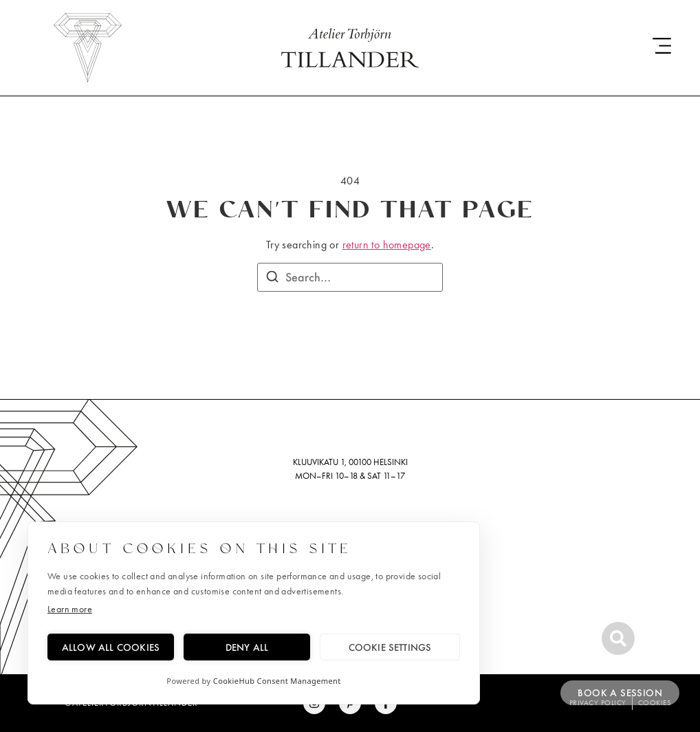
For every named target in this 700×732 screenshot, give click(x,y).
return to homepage (387, 245)
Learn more (70, 609)
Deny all (247, 647)
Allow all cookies (111, 647)
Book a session (620, 693)
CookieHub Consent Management (277, 681)
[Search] (272, 279)
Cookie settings (390, 647)
